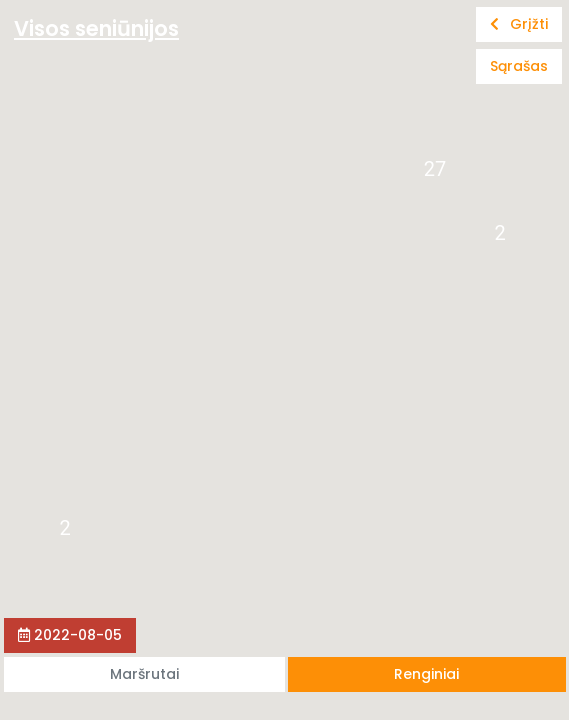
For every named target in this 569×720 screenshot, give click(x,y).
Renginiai (426, 674)
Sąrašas (519, 66)
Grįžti (519, 24)
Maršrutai (144, 674)
